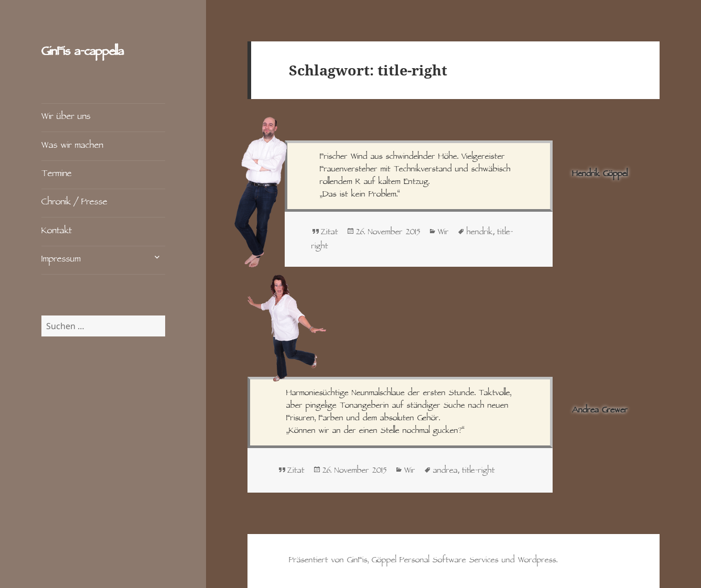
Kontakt (57, 231)
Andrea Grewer (600, 411)
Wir (443, 233)
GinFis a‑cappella (83, 53)
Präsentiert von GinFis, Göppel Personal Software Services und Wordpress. (423, 561)
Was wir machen (72, 146)
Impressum (61, 260)
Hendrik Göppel (600, 175)
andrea (445, 471)
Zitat (330, 233)
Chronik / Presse (74, 203)
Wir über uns (66, 117)
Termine (57, 174)
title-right (478, 471)
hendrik (480, 233)
